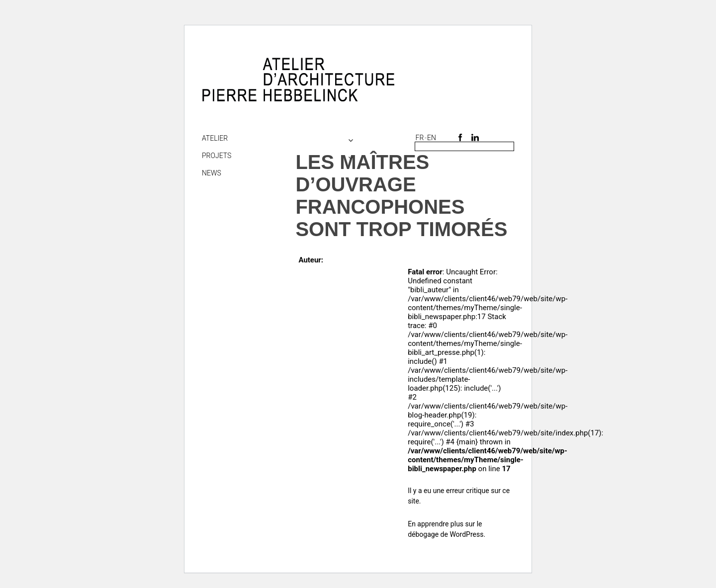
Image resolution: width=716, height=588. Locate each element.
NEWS (212, 173)
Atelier (215, 138)
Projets (217, 156)
